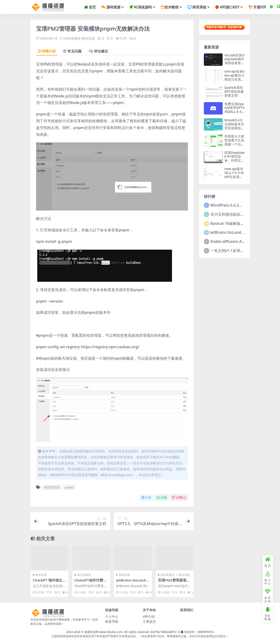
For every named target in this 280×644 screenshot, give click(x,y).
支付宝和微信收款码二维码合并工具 (240, 214)
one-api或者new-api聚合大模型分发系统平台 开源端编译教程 (235, 79)
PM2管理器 (52, 487)
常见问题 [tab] (72, 51)
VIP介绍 (149, 616)
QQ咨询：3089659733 (197, 632)
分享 (146, 497)
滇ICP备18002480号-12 (165, 632)
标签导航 (112, 621)
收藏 (162, 497)
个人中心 (112, 616)
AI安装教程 (72, 38)
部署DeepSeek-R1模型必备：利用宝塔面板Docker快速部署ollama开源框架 (235, 162)
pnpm (69, 487)
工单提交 (149, 621)
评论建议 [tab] (99, 51)
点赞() (179, 497)
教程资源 (88, 38)
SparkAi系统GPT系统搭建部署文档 (234, 91)
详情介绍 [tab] (47, 51)
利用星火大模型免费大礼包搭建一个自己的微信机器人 (234, 142)
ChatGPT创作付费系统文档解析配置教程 (91, 582)
